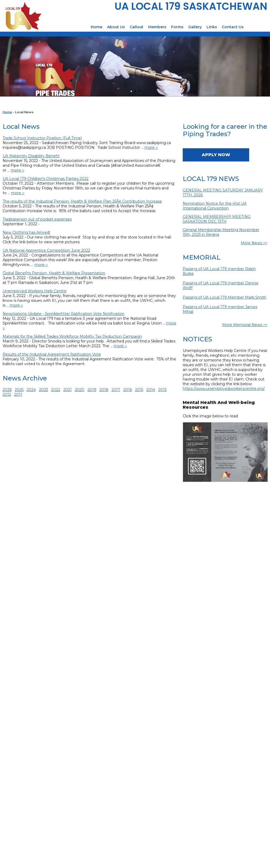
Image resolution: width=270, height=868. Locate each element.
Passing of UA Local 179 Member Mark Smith (225, 297)
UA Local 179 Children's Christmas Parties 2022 (46, 179)
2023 (44, 390)
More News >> (254, 243)
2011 (18, 394)
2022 (56, 390)
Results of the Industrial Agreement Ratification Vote (52, 354)
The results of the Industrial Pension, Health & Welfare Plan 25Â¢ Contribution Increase (82, 201)
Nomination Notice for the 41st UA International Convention (215, 206)
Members (157, 27)
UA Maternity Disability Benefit (31, 156)
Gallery (195, 27)
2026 (7, 390)
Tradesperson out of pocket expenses (37, 219)
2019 (92, 390)
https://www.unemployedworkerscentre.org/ (224, 389)
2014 (151, 390)
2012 (7, 394)
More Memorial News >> (245, 325)
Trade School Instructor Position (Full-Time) (42, 138)
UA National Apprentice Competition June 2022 (46, 250)
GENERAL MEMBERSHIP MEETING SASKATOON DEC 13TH (217, 219)
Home (97, 27)
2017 (116, 390)
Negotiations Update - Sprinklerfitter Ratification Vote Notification (64, 314)
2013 (162, 390)
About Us (116, 27)
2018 (104, 390)
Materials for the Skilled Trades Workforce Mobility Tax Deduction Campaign (72, 336)
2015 (139, 390)
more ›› (151, 147)
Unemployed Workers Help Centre (35, 291)
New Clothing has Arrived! (26, 232)
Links (212, 27)
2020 (80, 390)
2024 (31, 390)
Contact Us (233, 27)
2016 (128, 390)
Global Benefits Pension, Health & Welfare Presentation (54, 273)
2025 (19, 390)
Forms (177, 27)
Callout (137, 27)
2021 (67, 390)
